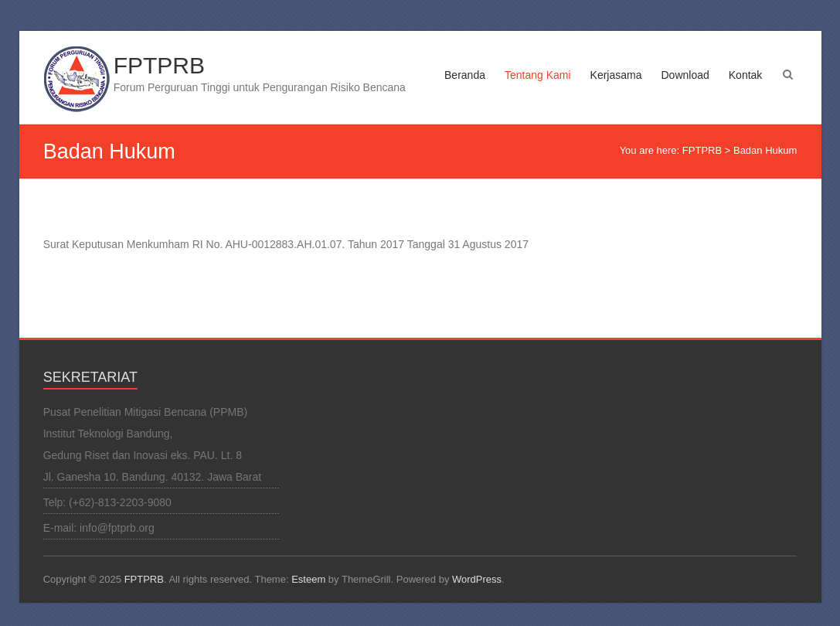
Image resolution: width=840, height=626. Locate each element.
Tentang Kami (538, 75)
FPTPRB (159, 65)
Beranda (465, 75)
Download (685, 75)
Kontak (746, 75)
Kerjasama (616, 75)
